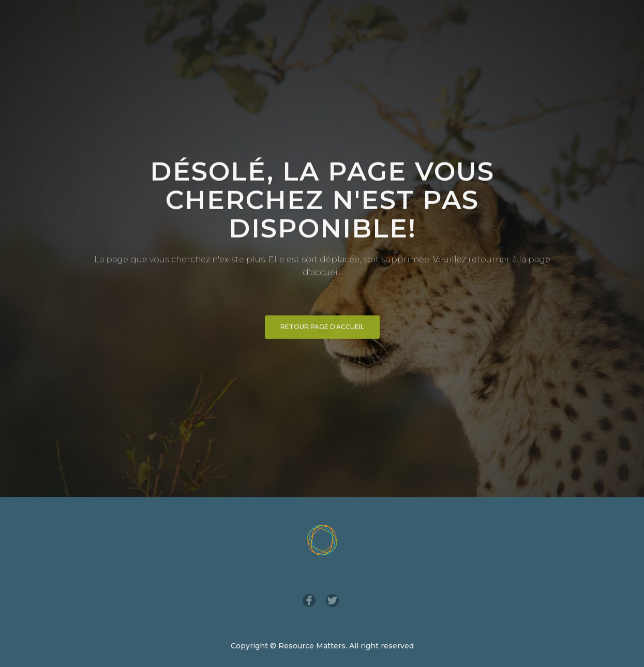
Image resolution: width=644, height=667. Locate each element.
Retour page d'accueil (322, 331)
